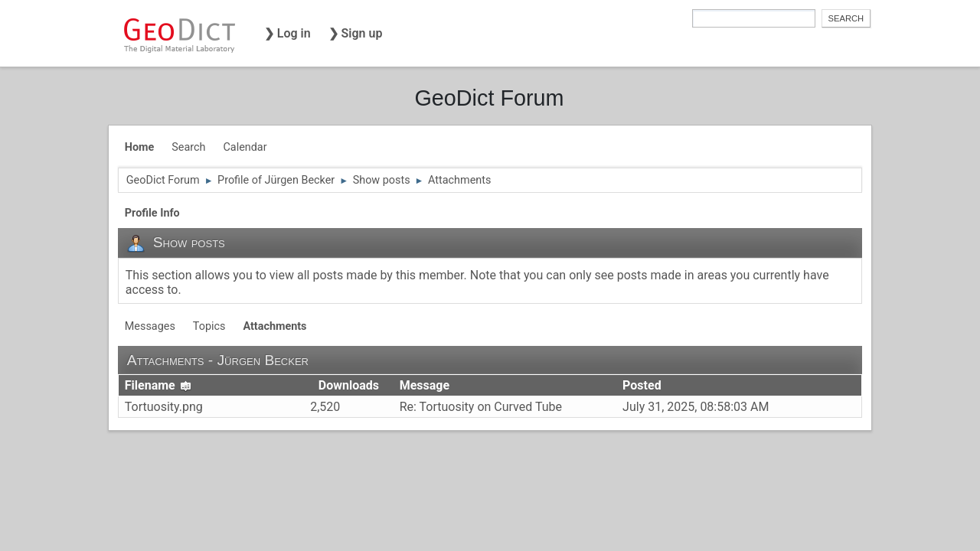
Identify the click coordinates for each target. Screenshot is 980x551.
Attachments (274, 326)
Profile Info (152, 213)
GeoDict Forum (489, 98)
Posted (642, 385)
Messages (150, 326)
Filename (158, 385)
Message (425, 385)
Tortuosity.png (164, 407)
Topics (209, 326)
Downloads (349, 385)
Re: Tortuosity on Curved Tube (481, 407)
